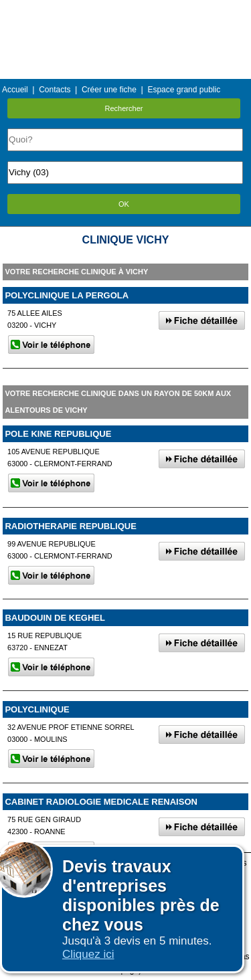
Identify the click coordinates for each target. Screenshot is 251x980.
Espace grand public (184, 90)
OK (124, 204)
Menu (125, 10)
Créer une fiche (109, 90)
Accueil (15, 90)
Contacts (55, 90)
